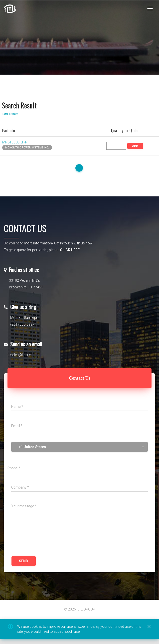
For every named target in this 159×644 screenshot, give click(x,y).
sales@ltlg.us (21, 355)
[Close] (149, 627)
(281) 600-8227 (22, 324)
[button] (79, 447)
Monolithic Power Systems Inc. (27, 148)
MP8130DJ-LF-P (15, 142)
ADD (135, 146)
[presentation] (49, 544)
